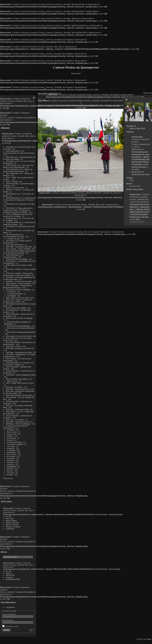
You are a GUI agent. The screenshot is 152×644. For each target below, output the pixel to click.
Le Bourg (11, 430)
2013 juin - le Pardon (14, 387)
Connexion (10, 607)
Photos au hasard (13, 527)
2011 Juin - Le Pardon (15, 420)
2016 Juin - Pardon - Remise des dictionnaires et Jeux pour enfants (18, 274)
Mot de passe (8, 620)
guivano (10, 471)
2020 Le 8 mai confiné (15, 188)
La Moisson (12, 292)
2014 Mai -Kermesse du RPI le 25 (20, 348)
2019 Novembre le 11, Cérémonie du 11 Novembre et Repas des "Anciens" (20, 199)
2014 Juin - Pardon (14, 346)
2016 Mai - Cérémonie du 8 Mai (19, 281)
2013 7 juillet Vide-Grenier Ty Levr (20, 383)
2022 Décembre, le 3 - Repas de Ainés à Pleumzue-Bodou (18, 170)
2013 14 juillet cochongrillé (17, 379)
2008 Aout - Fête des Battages (18, 424)
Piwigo (149, 639)
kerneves (11, 460)
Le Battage (11, 296)
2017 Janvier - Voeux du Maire (18, 249)
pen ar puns (12, 454)
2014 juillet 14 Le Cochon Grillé (19, 336)
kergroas (11, 465)
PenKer (10, 436)
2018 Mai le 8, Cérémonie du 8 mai (20, 226)
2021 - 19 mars (12, 182)
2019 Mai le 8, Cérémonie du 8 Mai (20, 204)
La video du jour (14, 239)
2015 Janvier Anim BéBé (16, 308)
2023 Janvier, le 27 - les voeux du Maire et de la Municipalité (18, 166)
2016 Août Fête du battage (17, 259)
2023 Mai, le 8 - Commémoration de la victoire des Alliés (19, 158)
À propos (9, 577)
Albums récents (12, 525)
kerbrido (10, 469)
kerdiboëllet (12, 467)
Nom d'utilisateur (9, 614)
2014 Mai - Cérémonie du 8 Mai (19, 352)
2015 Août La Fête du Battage (18, 290)
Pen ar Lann (12, 432)
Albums (5, 128)
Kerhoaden (11, 438)
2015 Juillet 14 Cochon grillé (17, 298)
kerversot (11, 458)
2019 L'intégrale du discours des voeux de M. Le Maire (18, 215)
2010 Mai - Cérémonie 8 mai (17, 422)
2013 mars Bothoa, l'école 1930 (19, 395)
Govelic (10, 440)
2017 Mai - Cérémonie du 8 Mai (19, 247)
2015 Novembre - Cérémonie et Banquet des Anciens (17, 286)
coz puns (11, 473)
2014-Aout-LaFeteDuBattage (19, 326)
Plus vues (10, 518)
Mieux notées (11, 521)
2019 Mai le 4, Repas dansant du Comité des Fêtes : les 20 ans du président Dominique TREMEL (18, 210)
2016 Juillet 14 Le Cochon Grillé (19, 265)
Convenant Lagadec (15, 444)
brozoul (10, 475)
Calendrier (10, 529)
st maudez (11, 450)
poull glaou (11, 452)
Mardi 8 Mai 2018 (137, 129)
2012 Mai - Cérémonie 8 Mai (17, 409)
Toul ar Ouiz (12, 434)
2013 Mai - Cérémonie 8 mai (17, 389)
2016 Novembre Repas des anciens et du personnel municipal (19, 252)
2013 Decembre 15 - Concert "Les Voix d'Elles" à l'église (18, 364)
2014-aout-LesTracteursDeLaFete (21, 328)
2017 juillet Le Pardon (15, 245)
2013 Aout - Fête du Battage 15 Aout (21, 375)
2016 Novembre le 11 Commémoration (13, 256)
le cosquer (11, 456)
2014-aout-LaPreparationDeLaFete (21, 332)
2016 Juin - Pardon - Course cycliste (21, 269)
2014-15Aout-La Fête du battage (19, 318)
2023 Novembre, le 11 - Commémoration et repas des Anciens (19, 152)
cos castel (11, 446)
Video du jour (12, 381)
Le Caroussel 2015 (15, 294)
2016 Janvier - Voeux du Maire (18, 283)
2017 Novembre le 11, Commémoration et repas (14, 236)
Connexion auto (10, 626)
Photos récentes (12, 523)
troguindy (11, 448)
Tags (8, 573)
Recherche (10, 575)
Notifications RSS (13, 579)
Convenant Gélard (14, 442)
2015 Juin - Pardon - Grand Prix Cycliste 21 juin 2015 (18, 301)
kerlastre (10, 462)
